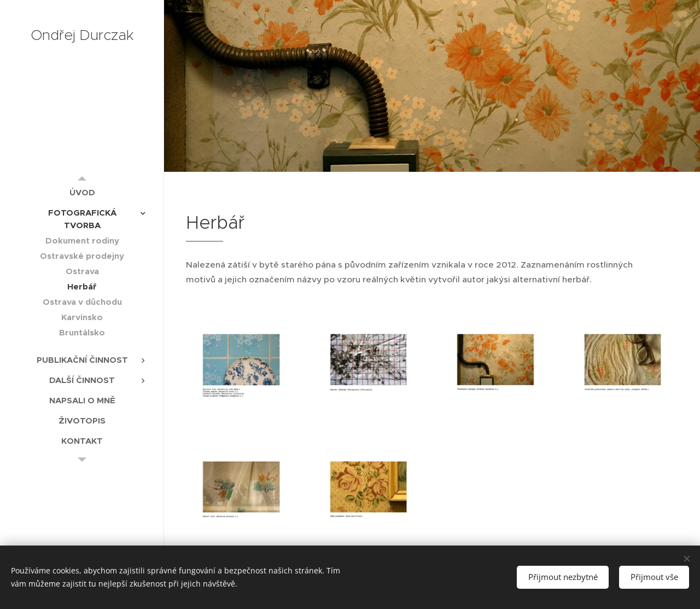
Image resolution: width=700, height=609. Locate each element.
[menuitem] (82, 192)
